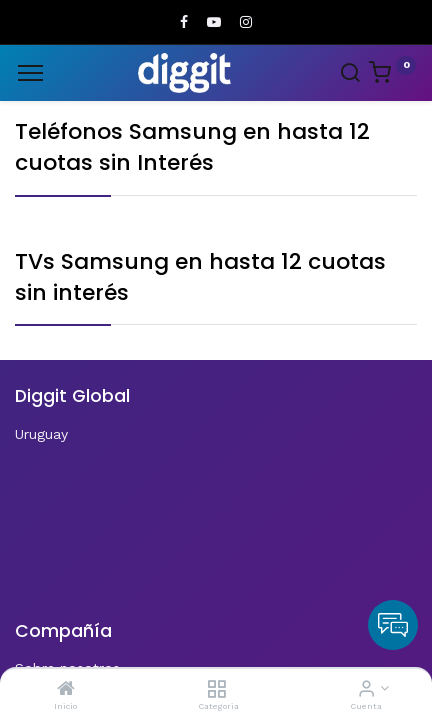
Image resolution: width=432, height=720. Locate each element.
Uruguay (41, 434)
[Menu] (30, 73)
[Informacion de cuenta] (366, 690)
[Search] (350, 75)
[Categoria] (216, 690)
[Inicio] (66, 690)
